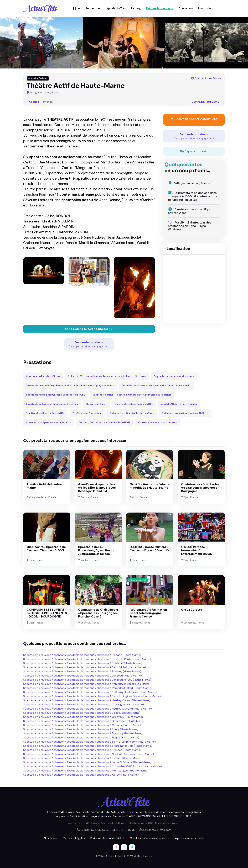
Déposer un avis (194, 151)
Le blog (136, 9)
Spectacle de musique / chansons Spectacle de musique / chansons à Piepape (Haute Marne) (82, 655)
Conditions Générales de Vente (150, 838)
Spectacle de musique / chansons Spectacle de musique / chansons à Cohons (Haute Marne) (82, 725)
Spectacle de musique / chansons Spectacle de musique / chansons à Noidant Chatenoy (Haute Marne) (89, 754)
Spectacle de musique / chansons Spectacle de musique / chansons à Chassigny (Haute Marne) (84, 705)
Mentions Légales (74, 838)
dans (43, 377)
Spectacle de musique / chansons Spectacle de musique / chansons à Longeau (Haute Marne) (82, 676)
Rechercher (93, 9)
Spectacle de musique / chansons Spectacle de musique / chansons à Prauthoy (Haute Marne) (83, 734)
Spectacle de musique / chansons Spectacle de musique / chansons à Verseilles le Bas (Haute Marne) (87, 684)
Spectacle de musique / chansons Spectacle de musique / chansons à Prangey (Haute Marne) (82, 672)
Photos (48, 102)
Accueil (34, 102)
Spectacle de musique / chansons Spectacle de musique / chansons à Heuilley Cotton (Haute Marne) (87, 701)
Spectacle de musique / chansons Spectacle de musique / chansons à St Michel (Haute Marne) (83, 663)
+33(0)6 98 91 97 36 (123, 830)
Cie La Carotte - (193, 610)
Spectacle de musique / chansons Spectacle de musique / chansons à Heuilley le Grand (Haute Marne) (87, 709)
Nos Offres (51, 838)
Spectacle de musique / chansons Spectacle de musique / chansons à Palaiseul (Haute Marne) (82, 758)
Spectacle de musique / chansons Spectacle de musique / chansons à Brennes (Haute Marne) (82, 750)
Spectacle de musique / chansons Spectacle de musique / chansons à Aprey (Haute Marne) (81, 775)
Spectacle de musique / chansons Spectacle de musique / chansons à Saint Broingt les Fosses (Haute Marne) (92, 696)
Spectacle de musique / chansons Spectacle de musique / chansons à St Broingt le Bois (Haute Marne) (88, 746)
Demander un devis (160, 9)
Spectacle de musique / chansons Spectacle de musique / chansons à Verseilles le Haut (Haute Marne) (88, 688)
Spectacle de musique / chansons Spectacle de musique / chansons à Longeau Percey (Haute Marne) (87, 680)
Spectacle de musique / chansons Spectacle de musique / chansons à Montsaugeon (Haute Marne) (86, 771)
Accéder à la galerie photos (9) (89, 329)
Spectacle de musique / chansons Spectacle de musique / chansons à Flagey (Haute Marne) (81, 738)
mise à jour (195, 210)
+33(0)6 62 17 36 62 (93, 830)
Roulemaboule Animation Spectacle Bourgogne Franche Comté (148, 613)
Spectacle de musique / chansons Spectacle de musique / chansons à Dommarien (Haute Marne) (84, 721)
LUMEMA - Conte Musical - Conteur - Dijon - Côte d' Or (150, 549)
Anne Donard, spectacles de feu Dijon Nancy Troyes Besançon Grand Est (97, 488)
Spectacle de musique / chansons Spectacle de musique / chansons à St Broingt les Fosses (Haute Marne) (90, 692)
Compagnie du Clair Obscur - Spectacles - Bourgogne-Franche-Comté (98, 613)
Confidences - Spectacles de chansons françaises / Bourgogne (200, 488)
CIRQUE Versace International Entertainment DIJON (197, 551)
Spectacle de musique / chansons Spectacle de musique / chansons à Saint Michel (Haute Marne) (85, 667)
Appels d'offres (116, 9)
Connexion (186, 9)
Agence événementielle (190, 838)
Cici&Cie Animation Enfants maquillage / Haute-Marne (150, 486)
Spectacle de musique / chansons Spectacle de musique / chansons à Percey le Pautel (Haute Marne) (87, 659)
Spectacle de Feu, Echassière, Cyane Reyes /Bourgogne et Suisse (96, 551)
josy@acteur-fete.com (157, 830)
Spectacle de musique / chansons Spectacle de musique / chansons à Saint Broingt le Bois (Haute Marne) (89, 742)
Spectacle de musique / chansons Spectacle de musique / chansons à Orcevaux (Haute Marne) (83, 717)
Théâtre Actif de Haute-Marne (44, 486)
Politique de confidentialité (107, 838)
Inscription (205, 9)
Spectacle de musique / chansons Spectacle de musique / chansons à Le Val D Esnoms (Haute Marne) (87, 762)
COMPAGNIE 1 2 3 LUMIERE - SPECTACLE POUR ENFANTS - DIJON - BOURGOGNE (47, 613)
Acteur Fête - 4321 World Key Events (129, 856)
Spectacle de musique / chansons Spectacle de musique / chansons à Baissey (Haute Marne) (82, 713)
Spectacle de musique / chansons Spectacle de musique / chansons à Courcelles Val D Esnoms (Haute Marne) (92, 767)
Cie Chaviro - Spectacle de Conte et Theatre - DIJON (46, 549)
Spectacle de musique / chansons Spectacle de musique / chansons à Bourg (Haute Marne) (81, 729)
